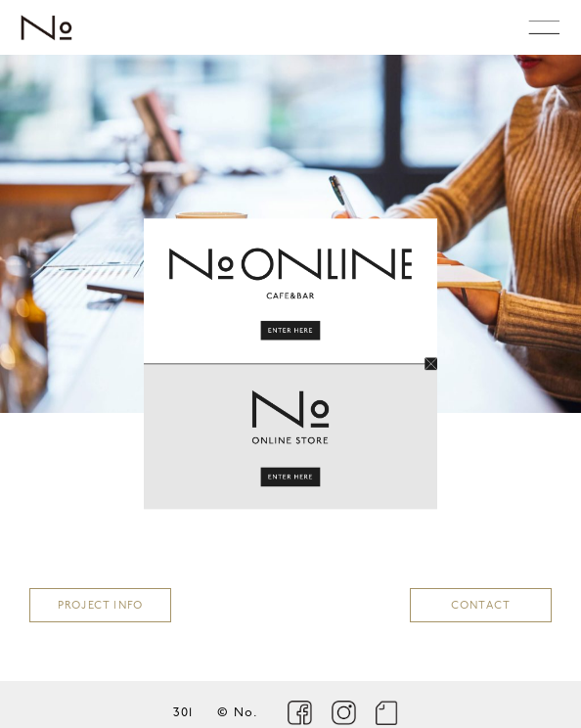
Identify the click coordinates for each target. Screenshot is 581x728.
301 (183, 713)
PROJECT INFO (100, 606)
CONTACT (481, 606)
